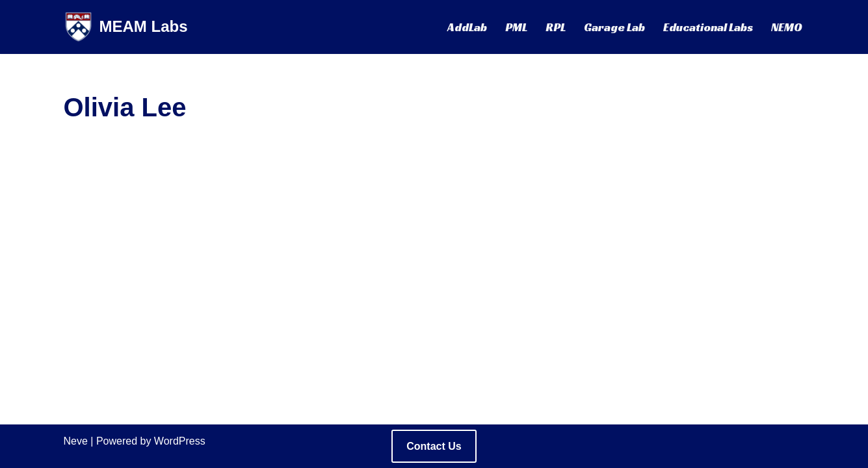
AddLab (467, 27)
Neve (76, 441)
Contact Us (434, 446)
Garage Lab (614, 27)
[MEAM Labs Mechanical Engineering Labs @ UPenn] (126, 27)
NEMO (787, 27)
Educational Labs (708, 27)
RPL (556, 27)
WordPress (180, 441)
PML (516, 27)
